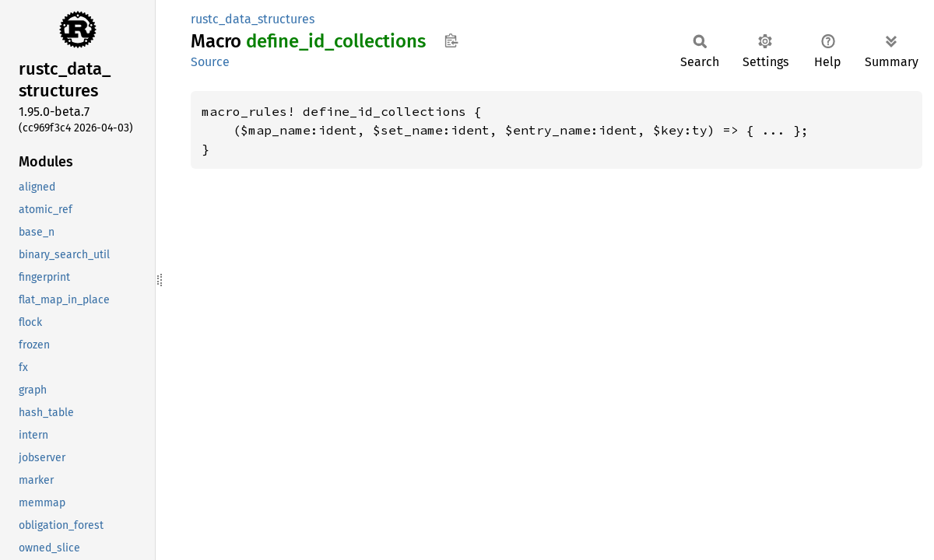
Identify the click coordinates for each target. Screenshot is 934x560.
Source (210, 62)
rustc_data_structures (253, 19)
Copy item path (451, 40)
